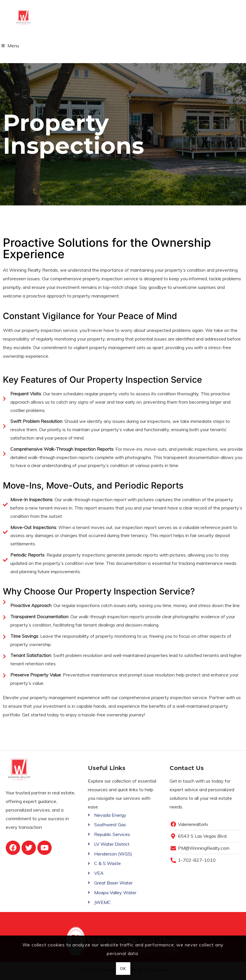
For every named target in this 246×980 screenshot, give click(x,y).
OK (123, 969)
